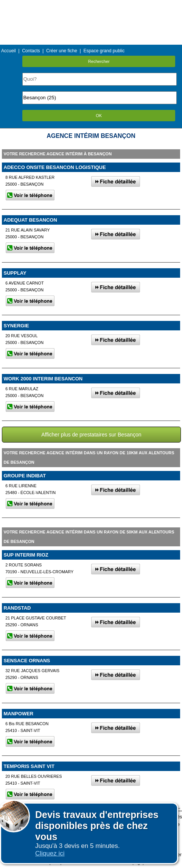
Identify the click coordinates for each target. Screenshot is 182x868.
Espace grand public (104, 51)
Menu (91, 5)
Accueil (9, 51)
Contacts (31, 51)
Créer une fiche (62, 51)
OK (99, 116)
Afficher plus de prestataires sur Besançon (91, 435)
